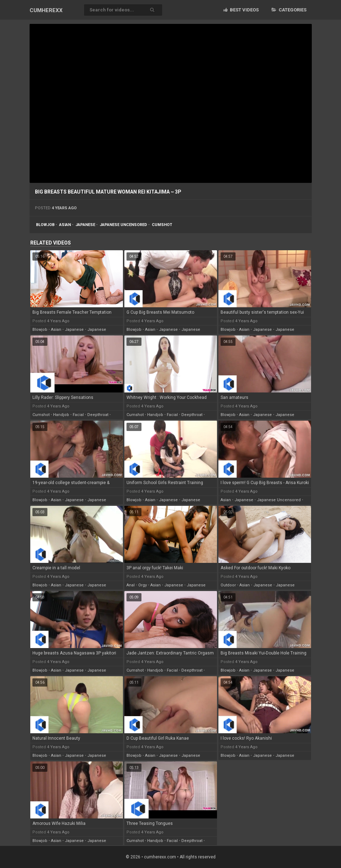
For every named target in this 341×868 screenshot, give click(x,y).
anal (131, 585)
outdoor (228, 585)
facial (78, 415)
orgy (143, 585)
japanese (85, 225)
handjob (61, 415)
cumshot (162, 225)
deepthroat (98, 415)
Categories (289, 10)
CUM (46, 10)
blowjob (45, 225)
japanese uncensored (123, 225)
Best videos (241, 10)
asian (65, 225)
